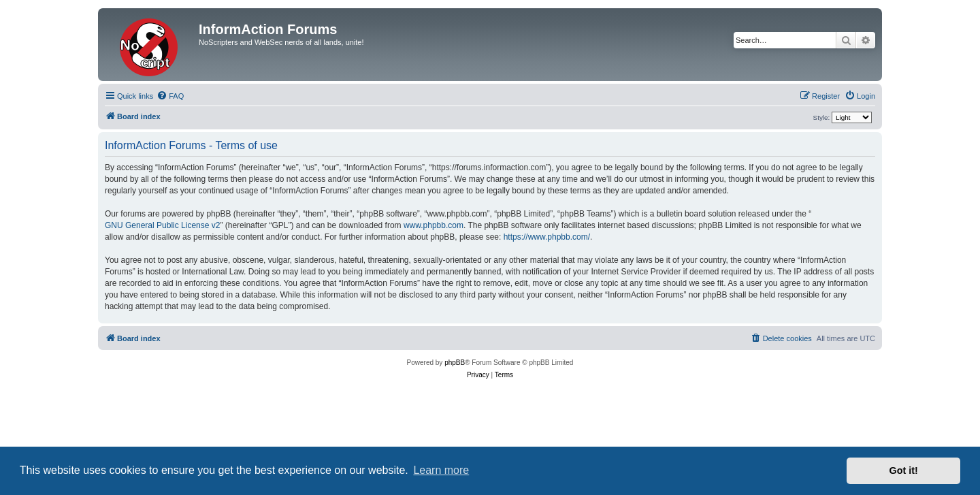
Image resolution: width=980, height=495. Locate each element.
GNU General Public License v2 (162, 225)
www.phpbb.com (434, 225)
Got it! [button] (904, 470)
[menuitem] (170, 96)
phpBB (455, 363)
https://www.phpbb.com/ (547, 237)
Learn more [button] (441, 470)
